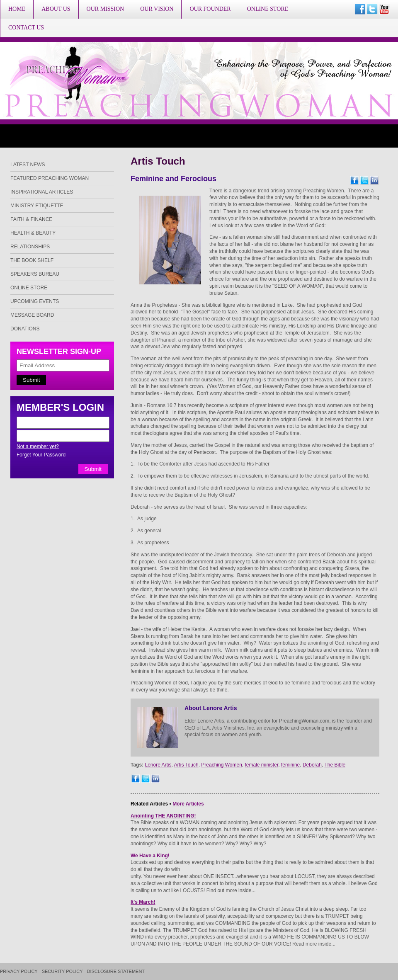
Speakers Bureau (35, 274)
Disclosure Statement (116, 972)
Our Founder (210, 9)
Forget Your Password (41, 455)
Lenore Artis (158, 765)
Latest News (28, 165)
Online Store (268, 9)
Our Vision (157, 9)
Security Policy (62, 972)
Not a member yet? (38, 446)
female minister (262, 765)
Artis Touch (186, 765)
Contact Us (26, 28)
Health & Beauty (33, 233)
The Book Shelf (32, 260)
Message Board (32, 315)
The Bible (335, 765)
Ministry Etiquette (37, 206)
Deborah (312, 765)
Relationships (30, 247)
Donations (25, 329)
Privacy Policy (19, 972)
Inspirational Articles (42, 192)
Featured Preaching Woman (50, 178)
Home (17, 9)
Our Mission (106, 9)
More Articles (188, 804)
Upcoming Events (35, 301)
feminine (290, 765)
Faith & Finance (31, 219)
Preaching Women (222, 765)
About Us (56, 9)
